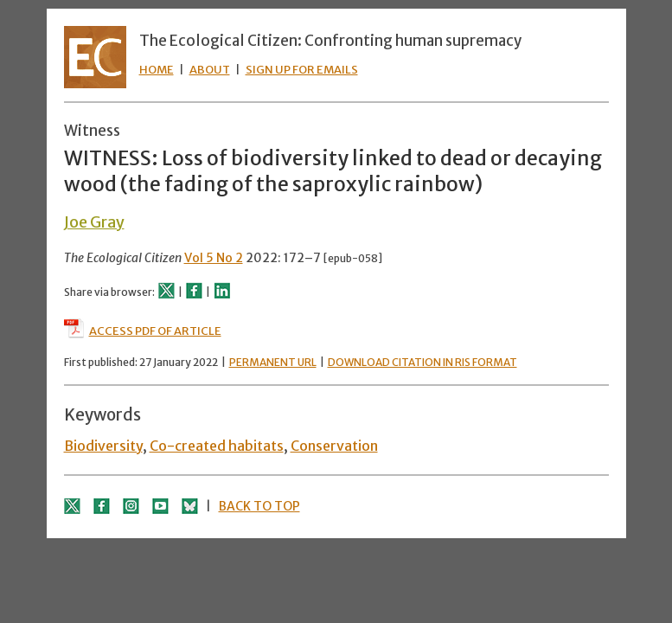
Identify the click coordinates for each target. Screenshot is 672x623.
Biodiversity (103, 446)
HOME (157, 70)
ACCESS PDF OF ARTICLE (143, 331)
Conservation (334, 446)
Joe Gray (94, 222)
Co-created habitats (217, 446)
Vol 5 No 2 (214, 258)
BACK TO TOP (259, 506)
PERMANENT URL (273, 362)
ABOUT (210, 70)
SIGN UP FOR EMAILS (302, 70)
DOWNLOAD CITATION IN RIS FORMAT (422, 362)
